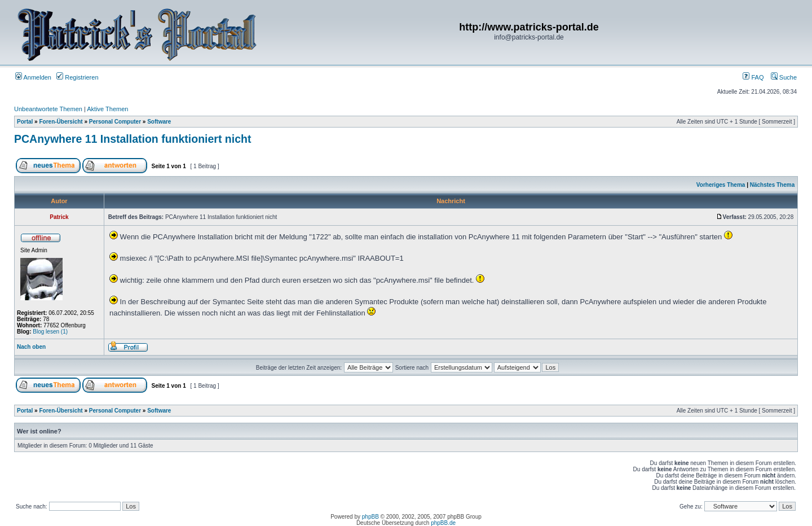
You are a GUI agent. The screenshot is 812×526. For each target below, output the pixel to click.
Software (159, 122)
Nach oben (31, 347)
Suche (784, 77)
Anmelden (33, 77)
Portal (25, 122)
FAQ (753, 77)
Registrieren (77, 77)
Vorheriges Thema (721, 185)
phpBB (370, 517)
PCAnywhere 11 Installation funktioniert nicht (133, 139)
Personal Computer (115, 122)
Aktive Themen (107, 109)
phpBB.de (443, 523)
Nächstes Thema (772, 185)
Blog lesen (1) (50, 332)
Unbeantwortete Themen (48, 109)
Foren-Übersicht (61, 122)
